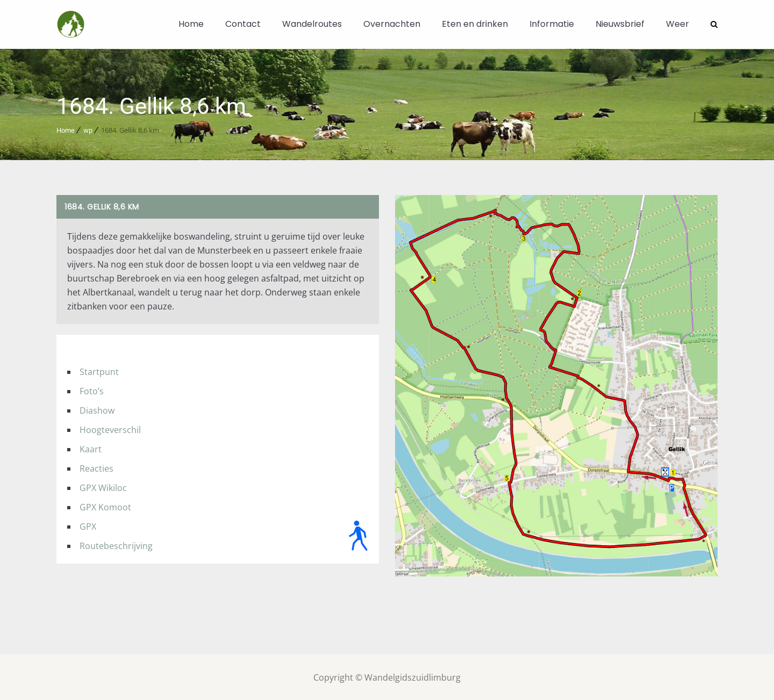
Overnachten (392, 24)
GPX (88, 526)
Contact (243, 24)
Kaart (91, 449)
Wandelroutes (312, 24)
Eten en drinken (475, 24)
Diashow (97, 410)
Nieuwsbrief (620, 24)
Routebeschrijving (116, 545)
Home (191, 24)
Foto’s (92, 391)
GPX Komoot (105, 507)
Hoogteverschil (110, 429)
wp (88, 130)
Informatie (552, 24)
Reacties (96, 468)
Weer (678, 24)
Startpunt (99, 371)
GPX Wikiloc (103, 487)
